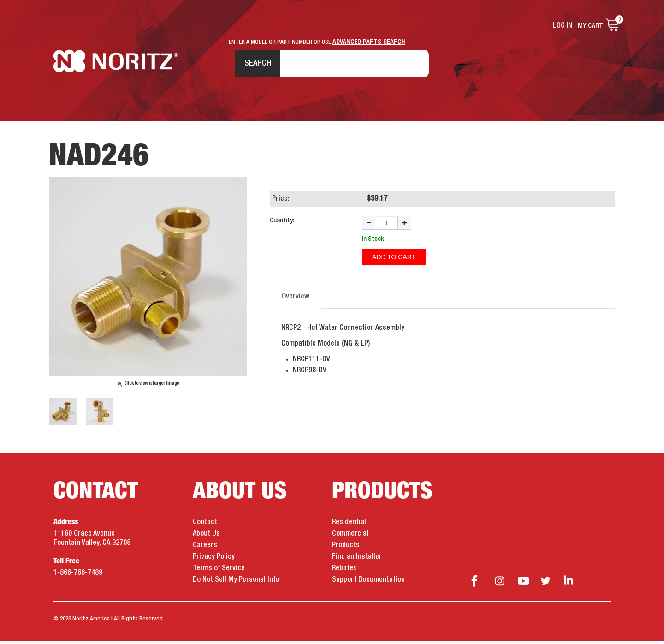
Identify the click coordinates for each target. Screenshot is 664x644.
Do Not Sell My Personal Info (236, 583)
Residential (349, 525)
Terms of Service (219, 571)
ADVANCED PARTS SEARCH (369, 42)
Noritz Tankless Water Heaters (116, 65)
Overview (296, 298)
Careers (205, 548)
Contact (205, 525)
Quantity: (282, 223)
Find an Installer (357, 560)
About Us (206, 537)
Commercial (350, 537)
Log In (563, 26)
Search (253, 64)
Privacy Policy (214, 560)
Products (346, 548)
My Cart (590, 26)
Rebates (344, 571)
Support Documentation (368, 583)
